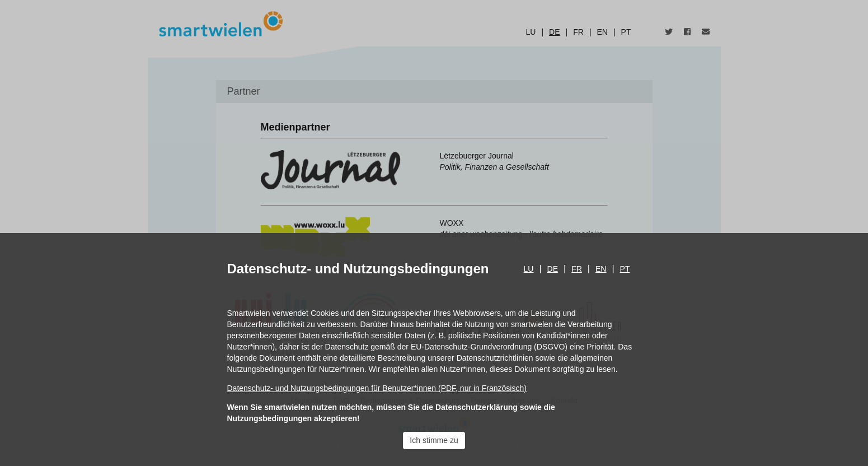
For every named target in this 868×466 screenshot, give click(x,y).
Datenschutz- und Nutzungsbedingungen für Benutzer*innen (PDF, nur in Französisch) (377, 388)
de (553, 269)
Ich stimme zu (434, 440)
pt (625, 269)
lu (529, 269)
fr (577, 269)
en (601, 269)
